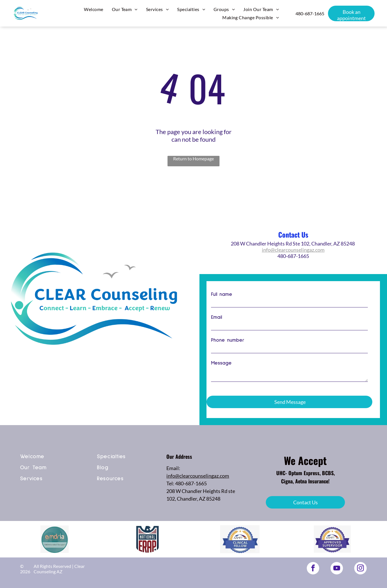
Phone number (228, 346)
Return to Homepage (193, 159)
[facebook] (313, 569)
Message (221, 369)
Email (217, 324)
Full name (222, 301)
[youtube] (337, 569)
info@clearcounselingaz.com (293, 250)
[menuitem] (94, 9)
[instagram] (360, 569)
